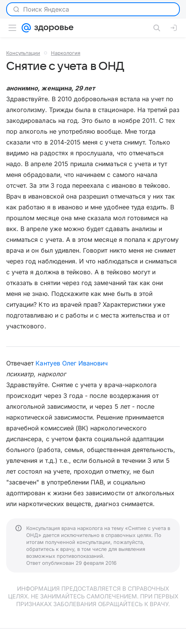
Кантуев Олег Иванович (72, 363)
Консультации (23, 53)
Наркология (66, 53)
